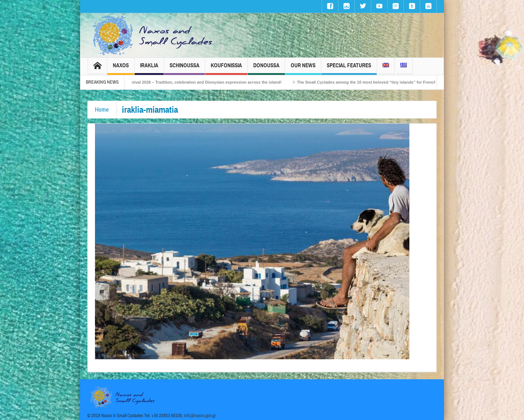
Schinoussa (184, 69)
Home (102, 110)
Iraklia (149, 69)
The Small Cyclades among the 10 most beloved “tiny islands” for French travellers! (383, 82)
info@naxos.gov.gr (200, 416)
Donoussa (266, 69)
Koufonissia (226, 69)
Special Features (349, 69)
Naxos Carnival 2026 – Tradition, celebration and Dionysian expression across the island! (203, 82)
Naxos (121, 69)
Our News (303, 69)
